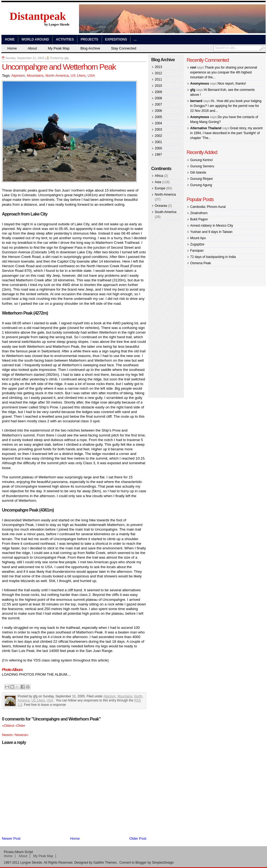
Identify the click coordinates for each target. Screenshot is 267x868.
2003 (158, 130)
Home (10, 39)
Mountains (35, 76)
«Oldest (9, 726)
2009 (158, 92)
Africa (159, 176)
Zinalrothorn (199, 213)
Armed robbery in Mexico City (212, 226)
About (32, 48)
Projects (89, 39)
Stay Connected (124, 48)
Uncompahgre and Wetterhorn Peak (59, 67)
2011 (158, 79)
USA (91, 76)
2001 (158, 142)
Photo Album (12, 670)
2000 (158, 148)
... (135, 39)
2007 (158, 104)
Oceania (161, 206)
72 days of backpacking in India (213, 257)
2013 (158, 67)
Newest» (21, 735)
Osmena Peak (201, 263)
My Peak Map (59, 48)
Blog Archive (90, 48)
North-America (57, 76)
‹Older (20, 726)
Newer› (8, 735)
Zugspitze (197, 244)
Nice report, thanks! (232, 84)
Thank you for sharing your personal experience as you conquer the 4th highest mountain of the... (224, 72)
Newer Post (11, 838)
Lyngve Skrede (31, 863)
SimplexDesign (163, 863)
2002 (158, 136)
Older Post (138, 838)
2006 (158, 111)
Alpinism (18, 76)
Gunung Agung (201, 185)
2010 (158, 86)
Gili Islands (198, 173)
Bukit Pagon (199, 219)
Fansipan (197, 251)
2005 (158, 117)
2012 (158, 73)
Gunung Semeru (202, 166)
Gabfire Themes (105, 863)
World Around (35, 39)
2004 (158, 123)
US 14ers (78, 76)
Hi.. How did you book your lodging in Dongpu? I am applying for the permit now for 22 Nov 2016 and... (226, 106)
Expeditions (116, 39)
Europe (160, 188)
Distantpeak (38, 16)
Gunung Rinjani (201, 179)
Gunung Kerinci (201, 160)
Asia (158, 182)
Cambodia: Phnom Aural (208, 207)
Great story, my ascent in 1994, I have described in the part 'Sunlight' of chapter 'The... (226, 133)
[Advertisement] (168, 310)
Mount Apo (198, 238)
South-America (166, 212)
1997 (158, 155)
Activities (65, 39)
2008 (158, 98)
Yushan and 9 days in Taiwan (211, 232)
